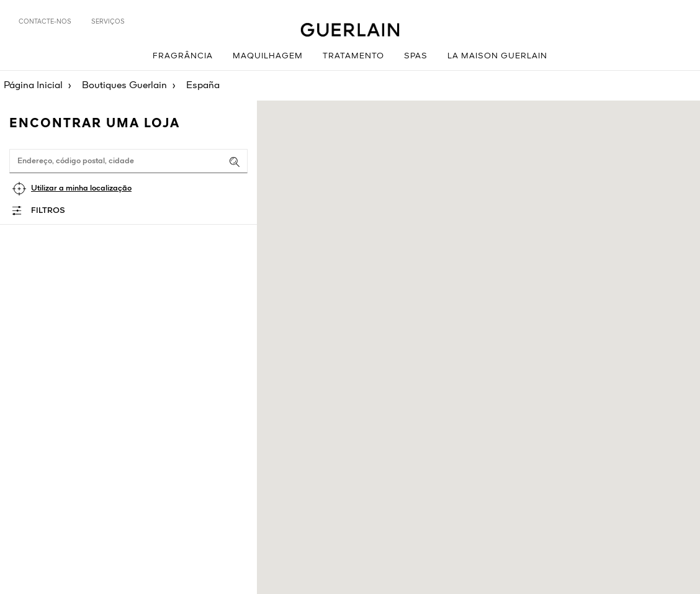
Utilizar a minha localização (81, 188)
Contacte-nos (45, 22)
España (203, 86)
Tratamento (353, 56)
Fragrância (183, 56)
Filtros (48, 211)
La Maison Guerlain (497, 56)
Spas (416, 56)
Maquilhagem (268, 56)
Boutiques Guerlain (124, 86)
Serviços (108, 22)
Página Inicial (33, 86)
